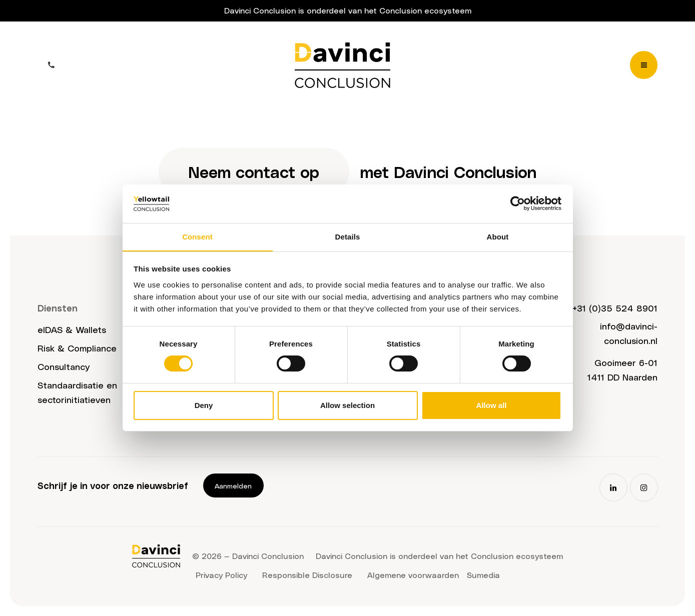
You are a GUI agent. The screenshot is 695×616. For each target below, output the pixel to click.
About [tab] (498, 236)
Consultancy (64, 367)
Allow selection (347, 405)
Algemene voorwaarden (413, 575)
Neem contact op (254, 171)
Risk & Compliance (77, 348)
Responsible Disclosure (307, 575)
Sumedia (483, 575)
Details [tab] (348, 236)
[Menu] (644, 65)
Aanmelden (234, 486)
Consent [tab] (197, 236)
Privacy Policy (221, 575)
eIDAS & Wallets (72, 330)
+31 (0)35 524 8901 (615, 308)
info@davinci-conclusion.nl (629, 333)
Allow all (492, 405)
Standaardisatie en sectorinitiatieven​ (77, 392)
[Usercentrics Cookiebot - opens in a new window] (518, 203)
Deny (204, 405)
